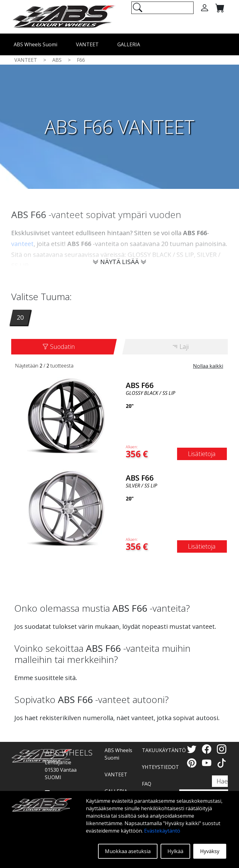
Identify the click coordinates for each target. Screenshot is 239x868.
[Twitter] (193, 749)
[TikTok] (222, 763)
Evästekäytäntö (162, 831)
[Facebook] (208, 749)
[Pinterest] (193, 763)
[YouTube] (208, 763)
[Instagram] (222, 749)
